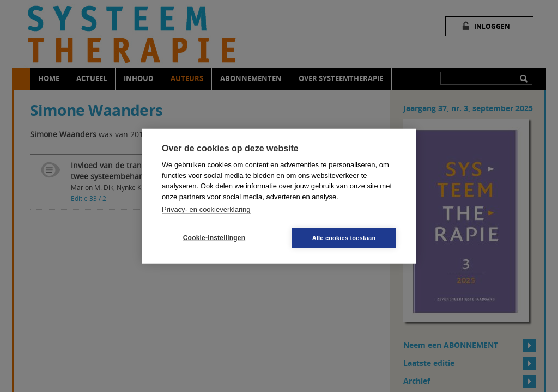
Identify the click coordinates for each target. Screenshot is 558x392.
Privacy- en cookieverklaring (206, 209)
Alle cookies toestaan (344, 237)
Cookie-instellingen (214, 238)
